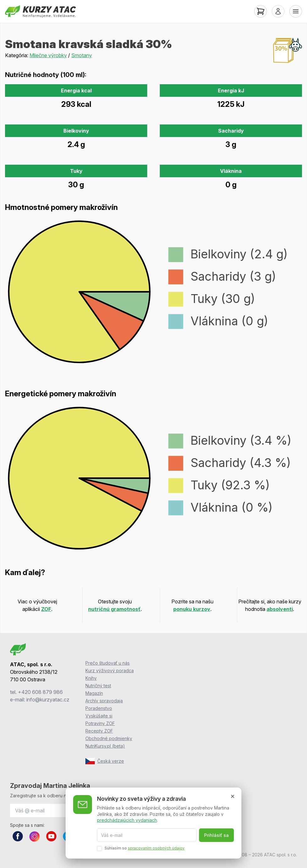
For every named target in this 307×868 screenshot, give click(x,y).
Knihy (91, 678)
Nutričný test (98, 686)
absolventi (280, 609)
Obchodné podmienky (109, 738)
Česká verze (105, 761)
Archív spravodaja (104, 701)
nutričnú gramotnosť (114, 609)
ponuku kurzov (192, 609)
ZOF (46, 609)
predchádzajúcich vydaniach (127, 820)
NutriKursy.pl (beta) (105, 746)
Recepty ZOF (99, 731)
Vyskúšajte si (99, 716)
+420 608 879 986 (40, 692)
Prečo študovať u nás (108, 663)
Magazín (94, 693)
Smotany (82, 55)
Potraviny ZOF (100, 723)
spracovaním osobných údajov (156, 848)
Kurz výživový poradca (110, 670)
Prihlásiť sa (216, 835)
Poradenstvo (99, 708)
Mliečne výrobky (48, 55)
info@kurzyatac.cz (48, 700)
